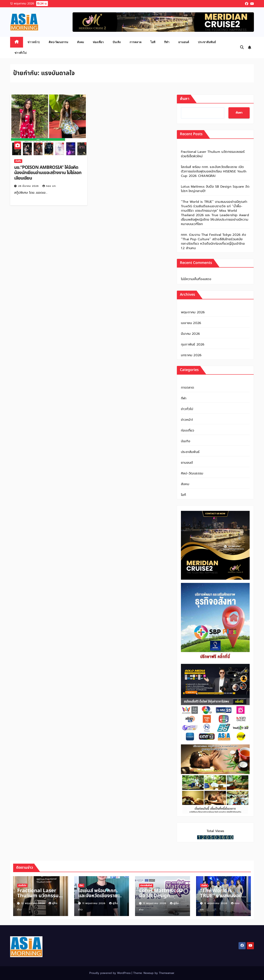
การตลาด (136, 42)
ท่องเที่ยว (98, 42)
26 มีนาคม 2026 (29, 186)
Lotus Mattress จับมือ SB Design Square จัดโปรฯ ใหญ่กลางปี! (215, 189)
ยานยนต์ (184, 42)
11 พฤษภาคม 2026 (94, 903)
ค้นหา (185, 99)
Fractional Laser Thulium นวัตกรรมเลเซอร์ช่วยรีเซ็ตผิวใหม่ (213, 154)
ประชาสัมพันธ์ (207, 42)
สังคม (80, 42)
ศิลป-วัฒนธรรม (59, 42)
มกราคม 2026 (191, 355)
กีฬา (167, 42)
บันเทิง (117, 42)
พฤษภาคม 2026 (193, 312)
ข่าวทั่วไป (21, 53)
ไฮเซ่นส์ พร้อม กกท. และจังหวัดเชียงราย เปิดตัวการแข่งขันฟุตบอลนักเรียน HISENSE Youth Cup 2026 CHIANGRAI (214, 171)
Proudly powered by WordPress (110, 973)
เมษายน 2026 (191, 323)
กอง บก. (49, 186)
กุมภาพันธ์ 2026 (193, 344)
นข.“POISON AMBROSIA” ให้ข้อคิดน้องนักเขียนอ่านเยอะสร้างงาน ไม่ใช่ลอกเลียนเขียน (48, 173)
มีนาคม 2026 (190, 334)
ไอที (153, 42)
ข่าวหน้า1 (34, 42)
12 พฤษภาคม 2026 (34, 903)
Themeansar (167, 973)
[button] (242, 47)
